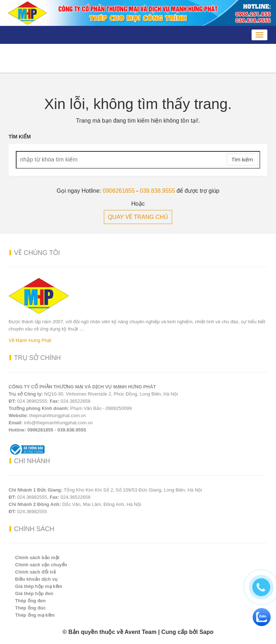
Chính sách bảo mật (37, 558)
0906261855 (119, 191)
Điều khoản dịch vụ (36, 579)
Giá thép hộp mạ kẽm (39, 586)
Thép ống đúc (30, 608)
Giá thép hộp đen (34, 593)
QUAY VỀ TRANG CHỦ (138, 217)
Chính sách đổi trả (35, 572)
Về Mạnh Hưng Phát (30, 340)
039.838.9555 (157, 191)
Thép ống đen (30, 601)
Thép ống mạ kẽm (35, 615)
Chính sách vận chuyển (41, 565)
